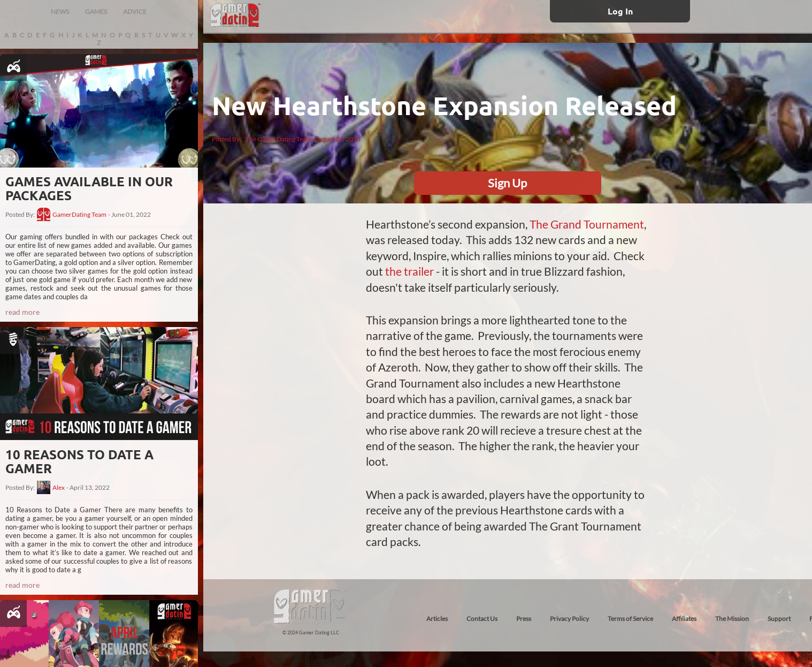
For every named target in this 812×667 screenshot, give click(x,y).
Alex (59, 488)
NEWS (60, 12)
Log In (620, 11)
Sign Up (507, 183)
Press (524, 619)
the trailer (409, 271)
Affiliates (684, 619)
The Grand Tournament (587, 224)
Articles (437, 619)
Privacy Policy (569, 619)
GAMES (96, 12)
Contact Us (482, 619)
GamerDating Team (79, 215)
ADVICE (135, 12)
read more (22, 312)
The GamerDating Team (278, 139)
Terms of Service (630, 619)
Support (779, 619)
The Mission (732, 619)
